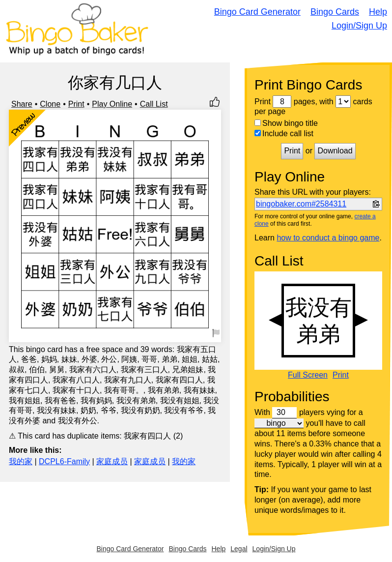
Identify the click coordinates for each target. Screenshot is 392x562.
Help (378, 12)
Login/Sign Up (359, 26)
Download (335, 151)
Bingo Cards (335, 12)
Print (76, 104)
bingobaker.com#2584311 (301, 204)
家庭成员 (112, 461)
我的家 (21, 461)
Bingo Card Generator (257, 12)
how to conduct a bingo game (328, 238)
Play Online (112, 104)
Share (22, 104)
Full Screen (308, 375)
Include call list (284, 133)
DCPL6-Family (64, 461)
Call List (154, 104)
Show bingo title (286, 123)
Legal (239, 549)
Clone (50, 104)
